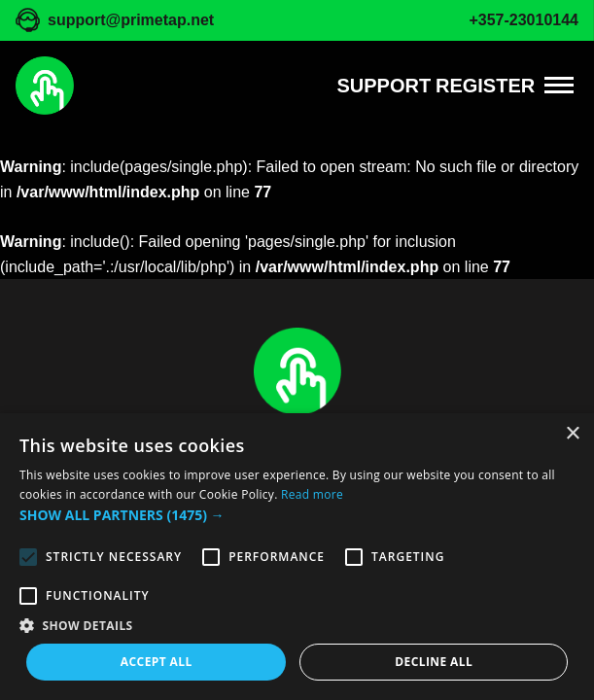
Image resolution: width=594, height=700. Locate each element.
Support (384, 86)
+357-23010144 (524, 20)
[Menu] (559, 85)
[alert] (297, 557)
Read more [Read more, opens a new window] (312, 494)
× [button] (572, 434)
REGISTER (485, 86)
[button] (297, 515)
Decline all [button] (434, 662)
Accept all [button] (157, 662)
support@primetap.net (131, 20)
